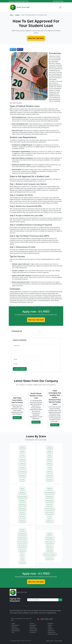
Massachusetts (22, 496)
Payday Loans (52, 632)
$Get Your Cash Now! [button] (36, 38)
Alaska (22, 451)
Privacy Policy (33, 630)
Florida (22, 479)
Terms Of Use (33, 629)
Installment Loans (53, 634)
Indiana (50, 463)
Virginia (50, 534)
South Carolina (22, 542)
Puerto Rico (50, 558)
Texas (22, 554)
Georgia (50, 447)
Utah (22, 558)
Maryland (22, 492)
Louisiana (50, 479)
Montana (22, 517)
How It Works (15, 629)
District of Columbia (50, 554)
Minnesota (22, 505)
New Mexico (50, 501)
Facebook (51, 623)
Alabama (22, 447)
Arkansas (22, 459)
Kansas (50, 471)
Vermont (22, 562)
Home (11, 15)
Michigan (22, 501)
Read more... (17, 418)
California (22, 463)
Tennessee (22, 550)
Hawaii (50, 451)
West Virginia (50, 542)
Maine (22, 488)
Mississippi (22, 509)
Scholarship (33, 625)
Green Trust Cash (20, 7)
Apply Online (15, 625)
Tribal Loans (51, 630)
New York (50, 505)
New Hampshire (50, 492)
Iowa (50, 467)
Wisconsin (50, 546)
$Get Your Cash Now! (36, 320)
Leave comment (20, 369)
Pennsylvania (22, 534)
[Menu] (60, 7)
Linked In (50, 629)
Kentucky (50, 475)
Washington (50, 538)
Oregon (22, 530)
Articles (17, 15)
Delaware (22, 475)
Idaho (50, 455)
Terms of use (50, 641)
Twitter (50, 627)
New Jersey (50, 496)
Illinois (50, 459)
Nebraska (22, 521)
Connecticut (22, 471)
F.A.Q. (13, 632)
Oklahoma (50, 521)
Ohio (50, 517)
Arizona (22, 455)
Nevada (50, 488)
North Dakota (50, 513)
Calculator (33, 627)
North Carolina (50, 509)
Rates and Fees (16, 630)
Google (50, 625)
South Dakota (22, 546)
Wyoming (50, 550)
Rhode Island (22, 538)
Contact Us (33, 632)
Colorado (22, 467)
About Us (14, 627)
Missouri (22, 513)
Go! (60, 600)
